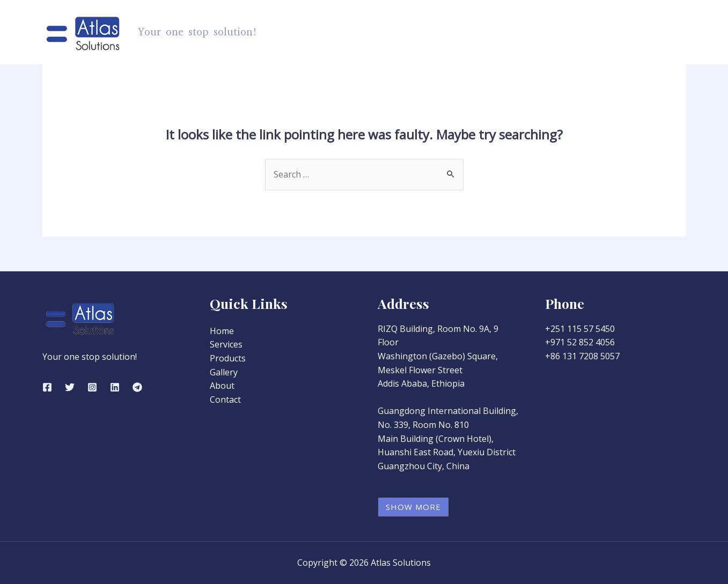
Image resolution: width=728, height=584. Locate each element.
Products (453, 32)
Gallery (565, 32)
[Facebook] (47, 387)
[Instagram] (92, 387)
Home (397, 32)
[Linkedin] (115, 387)
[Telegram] (137, 387)
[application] (473, 32)
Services (513, 32)
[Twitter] (70, 387)
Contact (660, 32)
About (612, 32)
